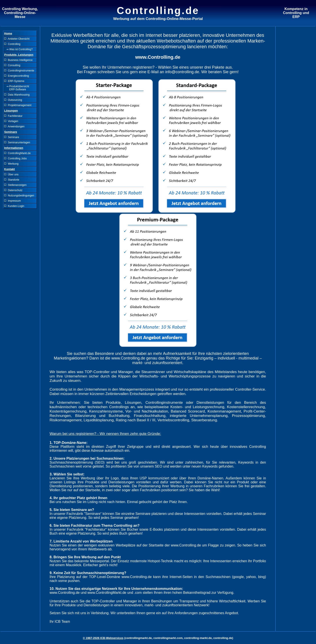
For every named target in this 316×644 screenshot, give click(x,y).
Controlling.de (158, 11)
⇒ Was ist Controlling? (18, 49)
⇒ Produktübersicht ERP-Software (17, 88)
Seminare (12, 137)
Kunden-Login (14, 206)
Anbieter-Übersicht (17, 39)
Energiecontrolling (17, 76)
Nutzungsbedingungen (19, 196)
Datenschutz (13, 190)
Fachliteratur (13, 116)
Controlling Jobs (15, 158)
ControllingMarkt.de (17, 153)
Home (8, 33)
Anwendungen (14, 126)
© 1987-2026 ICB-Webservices (103, 638)
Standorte (12, 180)
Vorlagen (11, 121)
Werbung (11, 164)
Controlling (12, 44)
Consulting (12, 65)
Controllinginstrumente (19, 71)
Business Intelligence (18, 60)
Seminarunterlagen (17, 142)
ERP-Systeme (14, 81)
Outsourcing (13, 100)
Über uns (11, 174)
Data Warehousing (17, 95)
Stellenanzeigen (15, 185)
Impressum (13, 201)
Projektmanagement (18, 105)
